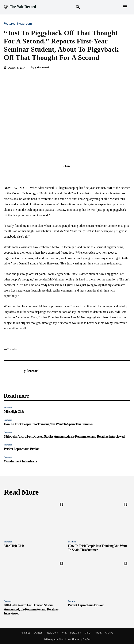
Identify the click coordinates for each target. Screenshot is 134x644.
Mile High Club (14, 412)
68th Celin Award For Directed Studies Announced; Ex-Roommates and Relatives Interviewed (64, 437)
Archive (109, 633)
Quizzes (38, 633)
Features (11, 24)
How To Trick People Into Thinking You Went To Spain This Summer (48, 424)
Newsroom (25, 24)
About (98, 633)
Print (64, 633)
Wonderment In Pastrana (20, 461)
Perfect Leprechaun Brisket (22, 449)
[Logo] (20, 7)
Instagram (76, 633)
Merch (88, 633)
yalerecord (42, 68)
